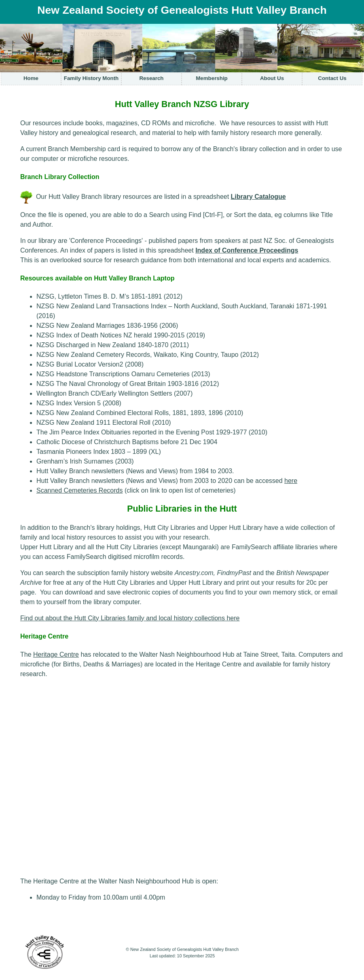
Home (31, 78)
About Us (272, 78)
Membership (212, 78)
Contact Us (332, 78)
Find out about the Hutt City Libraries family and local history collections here (130, 618)
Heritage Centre (56, 654)
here (291, 481)
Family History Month (91, 78)
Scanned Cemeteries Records (79, 490)
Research (151, 78)
